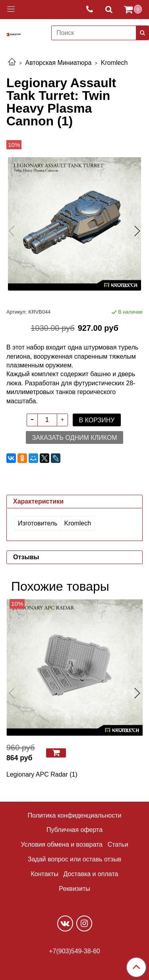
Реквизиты (74, 889)
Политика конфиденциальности (74, 815)
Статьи (118, 844)
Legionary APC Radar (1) (42, 774)
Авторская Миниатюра (58, 63)
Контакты (45, 874)
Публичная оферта (74, 830)
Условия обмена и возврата (62, 844)
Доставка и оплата (91, 874)
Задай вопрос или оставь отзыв (74, 859)
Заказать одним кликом (75, 438)
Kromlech (114, 63)
